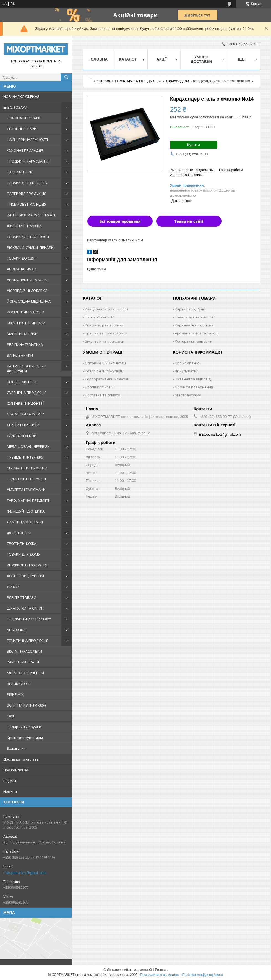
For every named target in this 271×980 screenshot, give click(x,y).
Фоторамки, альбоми (194, 341)
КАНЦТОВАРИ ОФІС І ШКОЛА (31, 215)
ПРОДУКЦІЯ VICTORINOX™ (29, 619)
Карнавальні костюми (194, 325)
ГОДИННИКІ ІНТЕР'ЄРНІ (26, 479)
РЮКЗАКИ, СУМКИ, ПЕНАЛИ (30, 247)
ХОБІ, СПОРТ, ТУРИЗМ (25, 576)
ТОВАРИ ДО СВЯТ (22, 258)
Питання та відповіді (193, 379)
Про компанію (16, 770)
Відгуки (10, 781)
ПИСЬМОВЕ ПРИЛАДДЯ (27, 204)
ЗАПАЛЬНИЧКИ (20, 355)
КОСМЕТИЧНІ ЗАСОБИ (26, 312)
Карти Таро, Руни (190, 309)
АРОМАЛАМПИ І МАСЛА (27, 280)
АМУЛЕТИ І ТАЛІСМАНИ (26, 490)
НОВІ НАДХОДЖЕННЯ (21, 96)
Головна (98, 59)
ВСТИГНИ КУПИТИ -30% (26, 705)
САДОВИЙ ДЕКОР (22, 436)
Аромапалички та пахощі (197, 333)
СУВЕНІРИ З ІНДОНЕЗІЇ (26, 403)
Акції (162, 59)
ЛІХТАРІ (13, 587)
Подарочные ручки (24, 727)
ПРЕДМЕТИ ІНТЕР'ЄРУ (25, 457)
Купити (194, 145)
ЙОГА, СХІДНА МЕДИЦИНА (29, 301)
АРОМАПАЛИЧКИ (22, 269)
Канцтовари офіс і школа (107, 309)
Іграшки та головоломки (106, 333)
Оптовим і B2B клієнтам (105, 363)
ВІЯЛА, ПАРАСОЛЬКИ (24, 651)
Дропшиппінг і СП (100, 387)
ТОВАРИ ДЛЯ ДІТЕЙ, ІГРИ (28, 183)
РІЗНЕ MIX (15, 694)
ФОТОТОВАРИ (19, 533)
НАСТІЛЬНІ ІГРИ (20, 172)
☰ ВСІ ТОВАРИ (15, 107)
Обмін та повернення (194, 387)
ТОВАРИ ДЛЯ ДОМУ (24, 554)
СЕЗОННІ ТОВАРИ (22, 129)
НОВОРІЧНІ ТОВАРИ (24, 118)
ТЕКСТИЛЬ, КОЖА (22, 543)
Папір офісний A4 (100, 317)
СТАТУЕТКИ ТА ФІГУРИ (26, 414)
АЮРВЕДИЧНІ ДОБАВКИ (27, 291)
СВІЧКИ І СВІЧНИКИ (23, 425)
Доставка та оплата (21, 759)
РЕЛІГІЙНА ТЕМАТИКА (25, 344)
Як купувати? (186, 371)
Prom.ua (161, 970)
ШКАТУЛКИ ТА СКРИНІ (26, 608)
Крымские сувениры (25, 738)
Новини (10, 791)
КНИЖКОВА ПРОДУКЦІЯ (27, 565)
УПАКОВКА (16, 630)
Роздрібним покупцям (104, 371)
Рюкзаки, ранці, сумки (104, 325)
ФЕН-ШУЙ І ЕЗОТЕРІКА (26, 511)
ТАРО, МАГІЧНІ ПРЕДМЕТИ (29, 500)
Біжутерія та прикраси (105, 341)
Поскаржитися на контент (160, 975)
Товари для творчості (194, 317)
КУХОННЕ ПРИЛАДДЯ (25, 150)
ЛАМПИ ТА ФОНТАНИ (25, 522)
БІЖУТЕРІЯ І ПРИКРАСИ (26, 323)
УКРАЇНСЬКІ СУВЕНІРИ (25, 673)
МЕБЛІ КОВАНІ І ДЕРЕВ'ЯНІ (29, 446)
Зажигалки (16, 748)
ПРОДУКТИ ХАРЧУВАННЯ (28, 161)
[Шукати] (66, 77)
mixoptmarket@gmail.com (25, 872)
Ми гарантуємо (188, 395)
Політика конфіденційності (203, 975)
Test (11, 716)
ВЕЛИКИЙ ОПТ (19, 684)
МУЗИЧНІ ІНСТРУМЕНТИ (27, 468)
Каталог (128, 59)
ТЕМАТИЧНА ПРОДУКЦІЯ (28, 641)
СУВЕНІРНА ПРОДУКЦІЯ (27, 393)
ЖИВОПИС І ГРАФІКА (24, 226)
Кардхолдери (177, 81)
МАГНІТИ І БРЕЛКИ (22, 334)
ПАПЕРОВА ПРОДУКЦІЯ (27, 194)
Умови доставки (201, 59)
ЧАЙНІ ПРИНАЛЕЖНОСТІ (27, 140)
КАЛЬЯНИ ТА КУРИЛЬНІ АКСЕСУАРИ (27, 369)
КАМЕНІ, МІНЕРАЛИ (23, 662)
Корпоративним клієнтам (107, 379)
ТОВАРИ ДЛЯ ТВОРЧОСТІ (28, 237)
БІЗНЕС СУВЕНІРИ (22, 382)
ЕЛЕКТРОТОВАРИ (22, 597)
